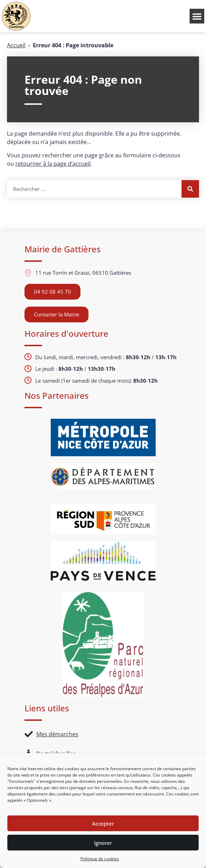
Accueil (16, 45)
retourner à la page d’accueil (53, 164)
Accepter (103, 823)
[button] (197, 16)
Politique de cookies (100, 859)
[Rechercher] (190, 189)
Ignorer (103, 843)
